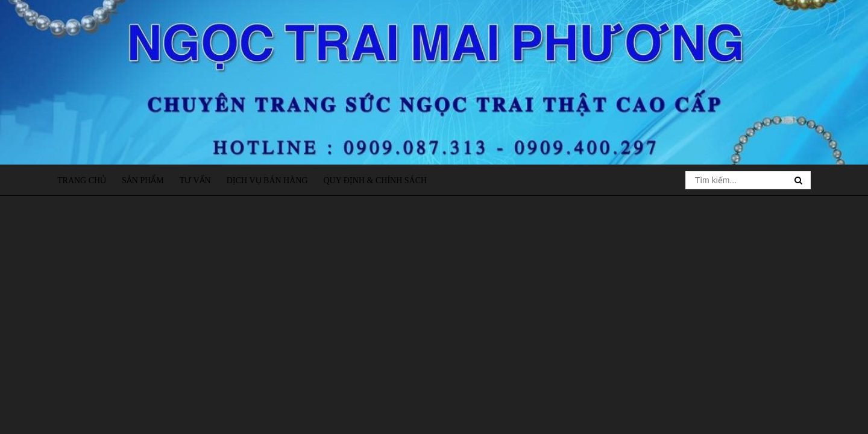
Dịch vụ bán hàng (267, 181)
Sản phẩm (143, 181)
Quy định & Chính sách (375, 181)
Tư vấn (195, 181)
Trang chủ (82, 181)
